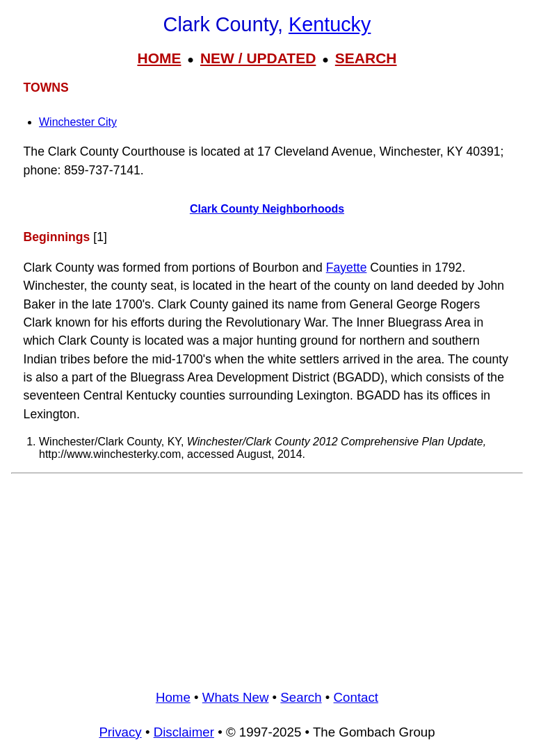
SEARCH (366, 58)
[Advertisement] (267, 577)
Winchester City (78, 122)
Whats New (236, 697)
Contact (356, 697)
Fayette (347, 268)
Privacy (120, 732)
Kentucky (330, 24)
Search (301, 697)
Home (173, 697)
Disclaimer (184, 732)
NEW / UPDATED (258, 58)
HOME (159, 58)
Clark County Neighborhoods (267, 209)
